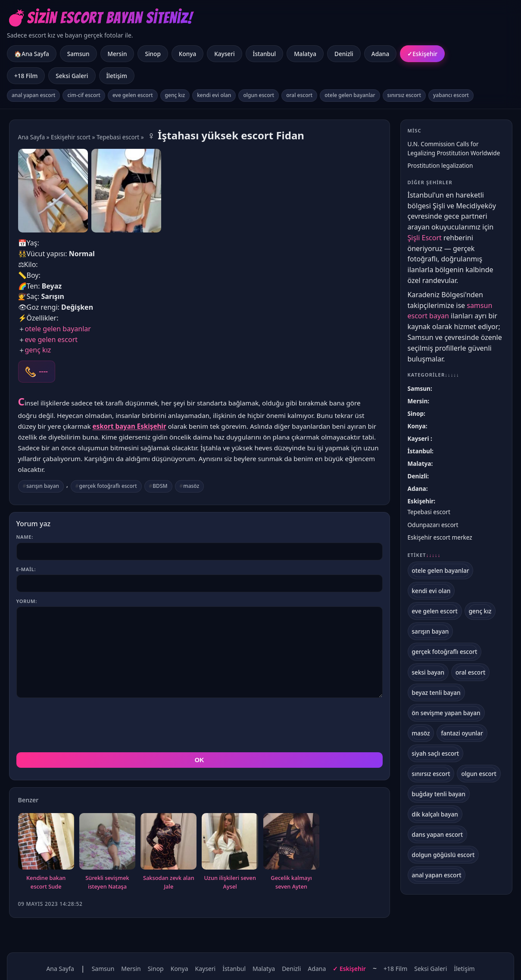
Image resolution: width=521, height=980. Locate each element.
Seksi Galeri (72, 76)
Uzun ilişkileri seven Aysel (230, 882)
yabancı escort (451, 95)
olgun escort (259, 95)
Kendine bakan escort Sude (46, 882)
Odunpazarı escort (433, 525)
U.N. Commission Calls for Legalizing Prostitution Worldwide (454, 148)
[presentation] (82, 725)
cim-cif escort (84, 95)
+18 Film (26, 76)
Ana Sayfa (32, 137)
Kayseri (224, 54)
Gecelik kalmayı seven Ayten (291, 882)
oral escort (299, 95)
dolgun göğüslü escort (443, 855)
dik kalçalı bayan (435, 814)
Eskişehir (425, 54)
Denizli (344, 54)
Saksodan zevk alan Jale (169, 882)
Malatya (305, 54)
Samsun (78, 54)
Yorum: (27, 601)
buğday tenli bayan (439, 794)
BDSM (160, 486)
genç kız (175, 95)
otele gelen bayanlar (350, 95)
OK (200, 760)
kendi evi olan (214, 95)
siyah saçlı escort (436, 753)
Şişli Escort (425, 238)
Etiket (424, 555)
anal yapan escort (33, 95)
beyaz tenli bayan (436, 693)
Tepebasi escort (118, 137)
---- (44, 371)
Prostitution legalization (440, 165)
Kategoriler (434, 375)
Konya (187, 54)
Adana (380, 54)
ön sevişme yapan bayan (446, 713)
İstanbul (265, 54)
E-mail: (26, 569)
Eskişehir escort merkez (440, 537)
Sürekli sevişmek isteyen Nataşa (107, 882)
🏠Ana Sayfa (32, 54)
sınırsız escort (404, 95)
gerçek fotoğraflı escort (108, 486)
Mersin (117, 54)
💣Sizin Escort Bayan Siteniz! (100, 18)
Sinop (153, 54)
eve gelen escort (133, 95)
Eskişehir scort (71, 137)
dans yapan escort (437, 834)
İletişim (117, 76)
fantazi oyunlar (462, 733)
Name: (25, 537)
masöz (191, 486)
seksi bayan (428, 672)
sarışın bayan (43, 486)
